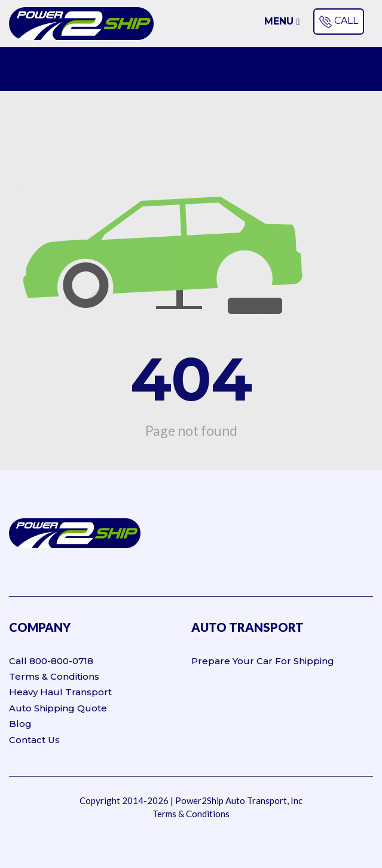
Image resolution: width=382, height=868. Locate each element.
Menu (282, 21)
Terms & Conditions (54, 676)
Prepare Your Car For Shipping (263, 661)
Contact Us (34, 740)
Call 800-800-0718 (51, 661)
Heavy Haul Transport (60, 692)
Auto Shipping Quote (58, 708)
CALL (338, 22)
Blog (20, 724)
